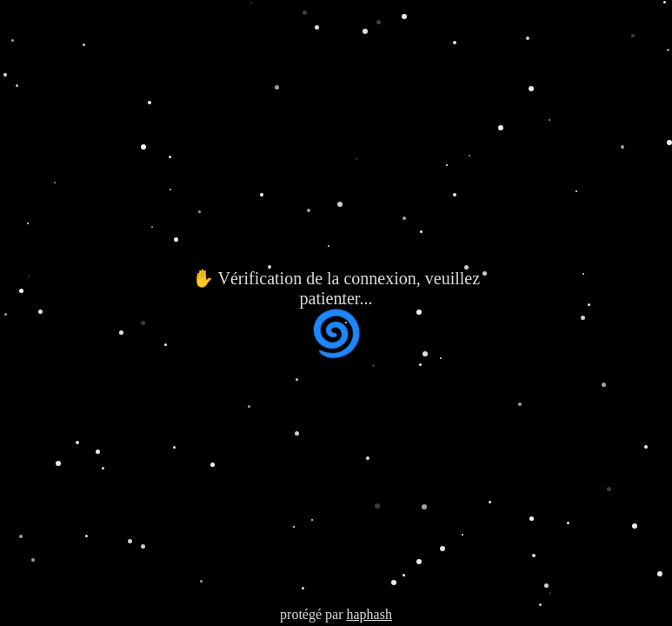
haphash (369, 614)
